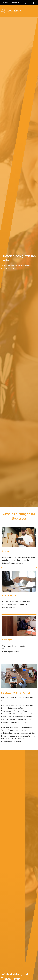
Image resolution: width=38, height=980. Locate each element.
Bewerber (5, 3)
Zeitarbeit (6, 551)
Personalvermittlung (11, 595)
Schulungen (7, 640)
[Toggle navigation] (35, 11)
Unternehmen (15, 3)
